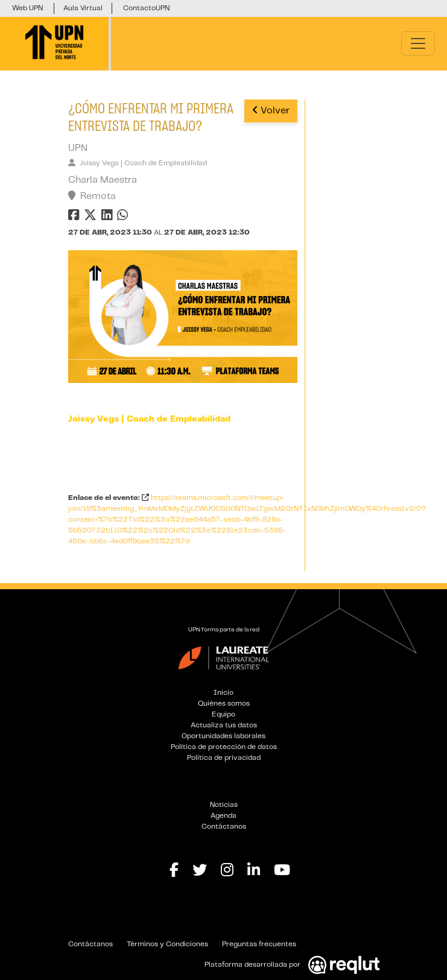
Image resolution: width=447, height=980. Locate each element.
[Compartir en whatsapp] (124, 217)
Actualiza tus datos (224, 725)
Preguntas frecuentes (259, 944)
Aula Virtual (83, 8)
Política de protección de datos (224, 747)
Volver (271, 110)
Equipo (223, 714)
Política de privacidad (224, 758)
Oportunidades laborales (223, 736)
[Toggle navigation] (418, 43)
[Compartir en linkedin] (109, 217)
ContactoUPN (146, 8)
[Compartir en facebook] (75, 217)
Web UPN (27, 8)
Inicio (223, 693)
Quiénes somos (224, 703)
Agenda (223, 816)
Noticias (224, 805)
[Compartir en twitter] (92, 217)
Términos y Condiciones (167, 944)
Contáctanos (224, 827)
